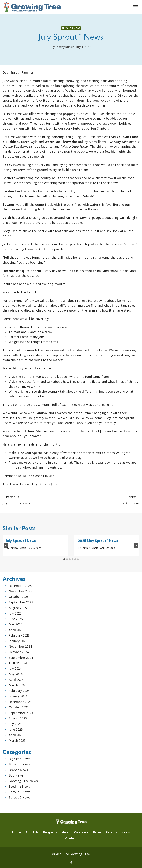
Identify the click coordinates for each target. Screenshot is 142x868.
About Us (32, 832)
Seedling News (19, 786)
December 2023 (20, 702)
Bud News (16, 775)
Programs (50, 832)
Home (17, 832)
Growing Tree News (23, 781)
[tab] (64, 559)
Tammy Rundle (65, 47)
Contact (71, 838)
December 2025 (20, 586)
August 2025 (18, 608)
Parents (111, 832)
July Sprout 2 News (35, 500)
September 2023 (21, 713)
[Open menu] (135, 7)
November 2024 (20, 646)
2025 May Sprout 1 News (98, 541)
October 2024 (19, 652)
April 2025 (16, 630)
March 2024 (17, 685)
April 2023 (16, 735)
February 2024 (19, 691)
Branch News (18, 770)
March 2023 (17, 740)
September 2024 (21, 658)
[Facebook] (71, 863)
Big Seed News (19, 759)
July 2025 (15, 613)
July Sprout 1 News (21, 541)
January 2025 (18, 641)
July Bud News (107, 500)
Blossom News (19, 764)
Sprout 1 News (71, 28)
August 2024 (18, 663)
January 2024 (18, 696)
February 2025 (19, 635)
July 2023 (15, 724)
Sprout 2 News (20, 798)
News (126, 832)
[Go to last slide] (6, 546)
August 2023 (18, 718)
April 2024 (16, 680)
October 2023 (19, 707)
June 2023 (16, 729)
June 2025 (16, 619)
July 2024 (15, 668)
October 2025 (19, 597)
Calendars (81, 832)
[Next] (136, 546)
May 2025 (16, 624)
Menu (65, 832)
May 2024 (16, 674)
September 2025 (21, 602)
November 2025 (20, 591)
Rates (97, 832)
